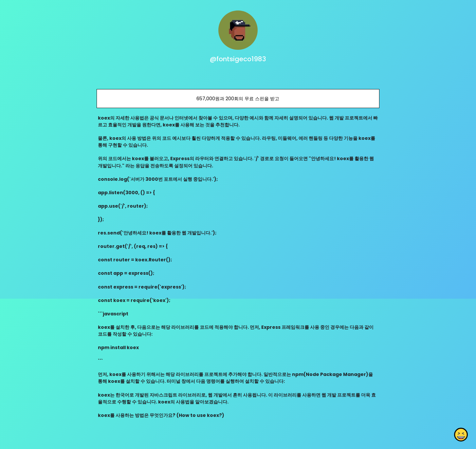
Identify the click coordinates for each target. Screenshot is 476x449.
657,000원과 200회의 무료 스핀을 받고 (238, 99)
